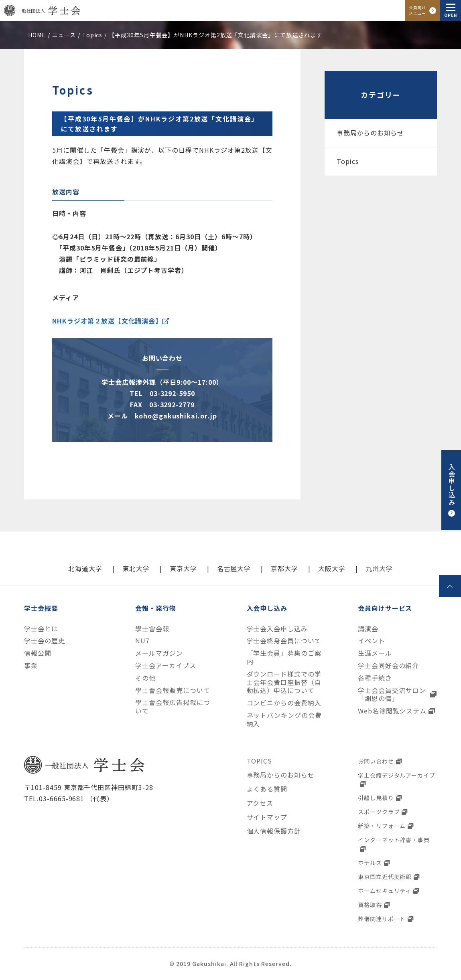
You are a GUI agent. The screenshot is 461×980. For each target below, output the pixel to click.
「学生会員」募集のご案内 (284, 657)
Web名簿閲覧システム (392, 711)
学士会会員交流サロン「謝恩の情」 (392, 695)
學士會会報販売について (173, 690)
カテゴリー (381, 95)
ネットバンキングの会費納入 (284, 719)
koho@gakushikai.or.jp (176, 416)
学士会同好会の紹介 (389, 666)
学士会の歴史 (45, 641)
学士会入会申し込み (277, 629)
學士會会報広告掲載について (173, 707)
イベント (372, 641)
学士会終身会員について (284, 641)
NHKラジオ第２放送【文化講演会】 (107, 321)
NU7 (142, 641)
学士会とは (41, 629)
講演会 (368, 629)
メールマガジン (159, 653)
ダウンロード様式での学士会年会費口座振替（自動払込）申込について (284, 682)
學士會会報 (152, 629)
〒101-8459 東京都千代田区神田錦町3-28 (89, 787)
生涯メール (375, 653)
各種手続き (375, 678)
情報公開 (38, 653)
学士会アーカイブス (166, 666)
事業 (31, 666)
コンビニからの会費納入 (284, 703)
